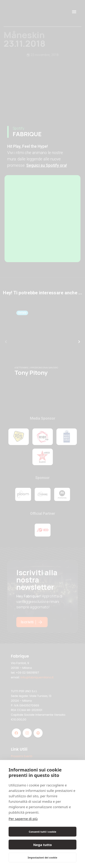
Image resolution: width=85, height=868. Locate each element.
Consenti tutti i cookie (42, 832)
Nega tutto (42, 845)
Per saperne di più (23, 819)
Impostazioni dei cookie (42, 857)
